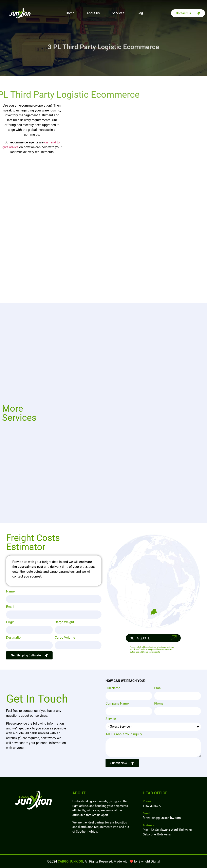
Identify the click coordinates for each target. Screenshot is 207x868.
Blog (140, 13)
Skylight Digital (149, 861)
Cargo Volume (65, 638)
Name (10, 592)
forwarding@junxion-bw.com (162, 818)
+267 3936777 (152, 806)
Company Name (117, 704)
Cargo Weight (64, 622)
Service (111, 719)
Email (10, 607)
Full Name (113, 688)
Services (118, 13)
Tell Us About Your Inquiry (124, 734)
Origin (10, 622)
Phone (159, 704)
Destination (14, 638)
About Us (93, 13)
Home (70, 13)
